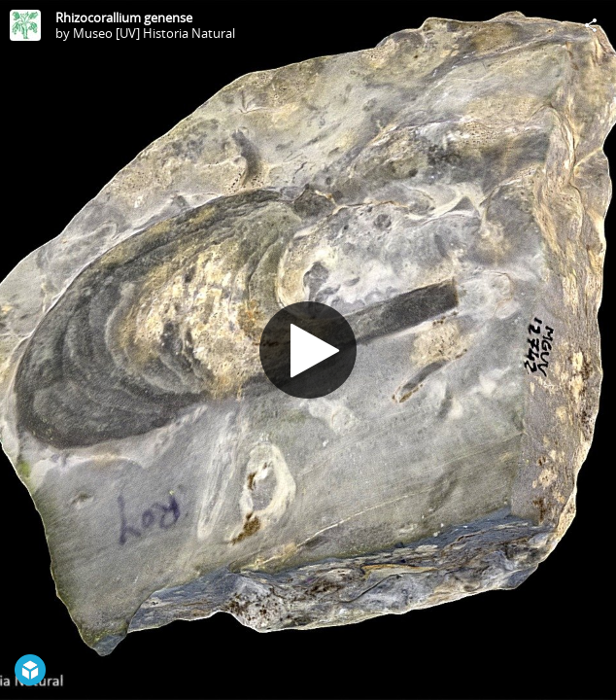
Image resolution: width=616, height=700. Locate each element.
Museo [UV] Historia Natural (154, 33)
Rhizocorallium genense (124, 17)
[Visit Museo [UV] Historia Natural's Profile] (25, 25)
